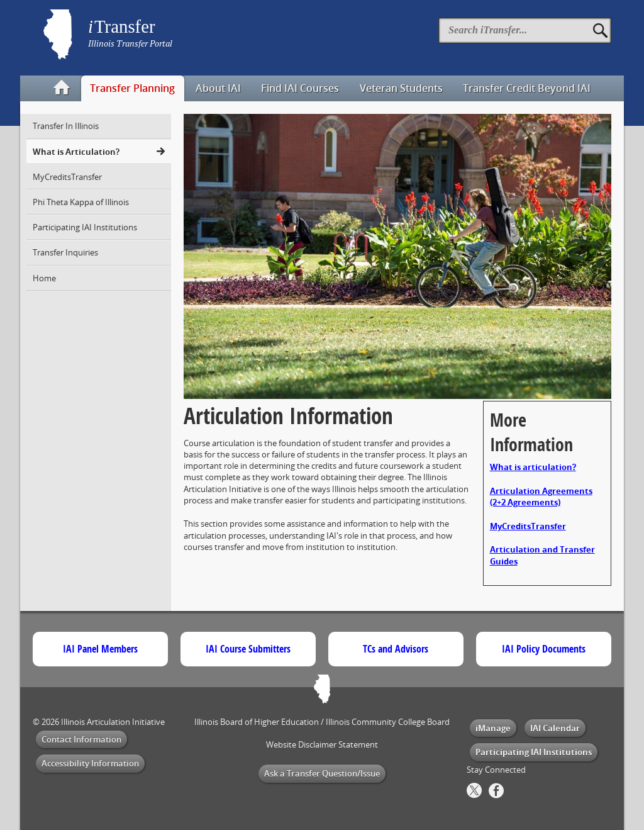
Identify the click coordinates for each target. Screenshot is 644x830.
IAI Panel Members (100, 649)
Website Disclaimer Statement (322, 744)
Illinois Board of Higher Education (257, 722)
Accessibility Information (90, 763)
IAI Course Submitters (248, 649)
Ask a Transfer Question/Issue (322, 773)
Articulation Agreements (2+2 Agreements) (541, 496)
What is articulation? (533, 467)
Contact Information (81, 739)
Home (44, 278)
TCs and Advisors (396, 649)
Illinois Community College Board (388, 722)
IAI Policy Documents (544, 649)
